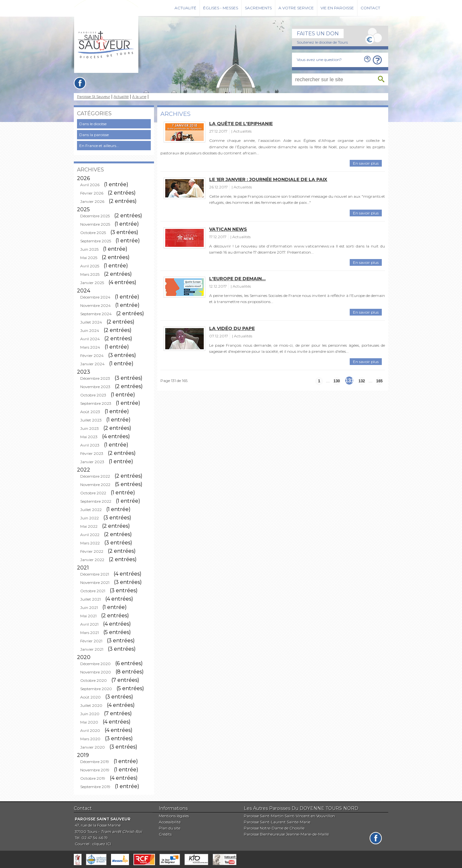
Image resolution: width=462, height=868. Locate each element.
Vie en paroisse (337, 8)
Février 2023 (92, 453)
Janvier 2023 (92, 462)
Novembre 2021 (95, 582)
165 (379, 381)
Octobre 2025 (93, 233)
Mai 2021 (88, 616)
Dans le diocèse (93, 124)
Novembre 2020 (96, 672)
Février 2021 (91, 641)
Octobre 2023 (93, 395)
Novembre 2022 (95, 485)
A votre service (296, 8)
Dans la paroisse (94, 135)
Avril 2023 (90, 445)
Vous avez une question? (319, 60)
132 (362, 381)
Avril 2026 (90, 185)
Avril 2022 (90, 535)
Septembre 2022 (96, 501)
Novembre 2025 (95, 224)
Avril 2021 (89, 624)
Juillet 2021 (90, 599)
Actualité (185, 8)
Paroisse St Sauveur (94, 97)
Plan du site (170, 828)
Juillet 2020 (91, 705)
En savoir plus (366, 163)
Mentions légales (174, 816)
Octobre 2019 (93, 778)
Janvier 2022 (92, 560)
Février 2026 (92, 193)
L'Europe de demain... (237, 279)
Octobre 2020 (94, 680)
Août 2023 (90, 412)
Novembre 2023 (95, 387)
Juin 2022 (90, 518)
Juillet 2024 (91, 322)
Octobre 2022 (93, 493)
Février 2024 (92, 356)
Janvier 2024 (92, 364)
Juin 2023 (90, 428)
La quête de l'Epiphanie (241, 124)
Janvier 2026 (92, 201)
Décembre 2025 (95, 216)
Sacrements (258, 8)
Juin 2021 (89, 608)
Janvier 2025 (92, 283)
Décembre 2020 (95, 664)
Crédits (165, 834)
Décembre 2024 (95, 297)
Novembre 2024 (95, 305)
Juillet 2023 (91, 420)
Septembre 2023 (96, 403)
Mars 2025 (90, 274)
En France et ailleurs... (99, 146)
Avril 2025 (90, 266)
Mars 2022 (90, 543)
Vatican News (228, 229)
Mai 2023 (89, 437)
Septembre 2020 (96, 689)
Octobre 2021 (93, 591)
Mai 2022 (89, 526)
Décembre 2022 (95, 476)
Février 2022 (92, 551)
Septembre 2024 (96, 314)
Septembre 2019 (95, 787)
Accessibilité (170, 822)
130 (337, 381)
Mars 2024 (90, 347)
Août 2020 (90, 697)
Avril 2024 (90, 339)
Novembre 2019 (95, 770)
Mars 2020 (90, 739)
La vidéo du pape (232, 328)
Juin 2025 (89, 249)
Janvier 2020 (93, 747)
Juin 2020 (90, 714)
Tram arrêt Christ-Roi (121, 832)
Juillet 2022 (91, 510)
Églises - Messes (221, 8)
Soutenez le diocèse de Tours (322, 42)
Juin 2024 (90, 330)
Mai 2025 (89, 258)
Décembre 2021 (95, 574)
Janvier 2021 (92, 649)
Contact (370, 8)
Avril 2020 (90, 730)
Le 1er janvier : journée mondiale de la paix (268, 179)
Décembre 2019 (95, 762)
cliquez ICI (102, 844)
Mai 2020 (89, 722)
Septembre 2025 (96, 241)
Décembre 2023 (95, 378)
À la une (139, 97)
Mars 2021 (90, 633)
